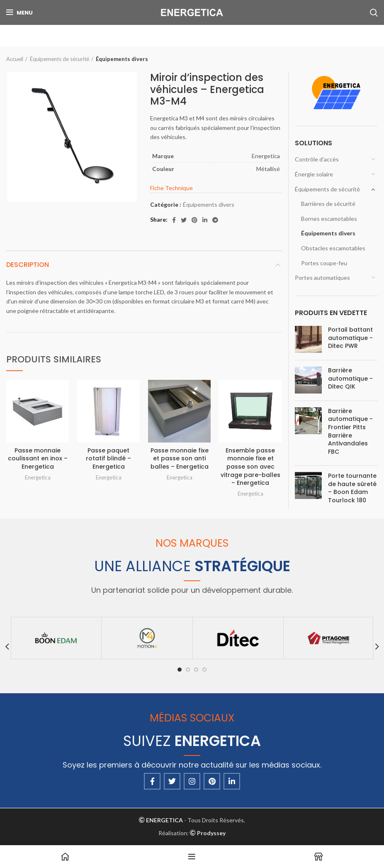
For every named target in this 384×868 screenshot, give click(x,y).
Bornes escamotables (329, 219)
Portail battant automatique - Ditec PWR (350, 338)
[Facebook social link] (174, 220)
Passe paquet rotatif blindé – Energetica (108, 458)
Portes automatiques (322, 278)
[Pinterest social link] (194, 220)
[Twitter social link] (184, 220)
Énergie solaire (314, 174)
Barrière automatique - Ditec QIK (350, 379)
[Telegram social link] (215, 220)
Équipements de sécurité (60, 59)
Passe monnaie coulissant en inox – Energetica (38, 458)
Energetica (38, 477)
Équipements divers (122, 59)
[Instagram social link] (192, 781)
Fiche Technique (171, 188)
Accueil (15, 59)
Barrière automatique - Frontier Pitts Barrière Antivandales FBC (350, 432)
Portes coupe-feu (324, 263)
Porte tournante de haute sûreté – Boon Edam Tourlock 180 (352, 488)
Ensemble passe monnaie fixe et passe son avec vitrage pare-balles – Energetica (250, 467)
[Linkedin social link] (205, 220)
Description (28, 265)
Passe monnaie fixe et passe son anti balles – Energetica (180, 458)
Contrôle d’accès (317, 159)
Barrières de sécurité (328, 204)
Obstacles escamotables (333, 248)
